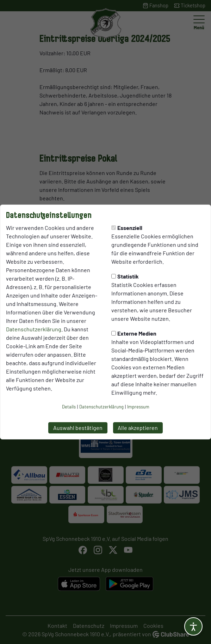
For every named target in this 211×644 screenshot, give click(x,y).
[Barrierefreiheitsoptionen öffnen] (193, 626)
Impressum (138, 407)
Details (69, 407)
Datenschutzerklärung (34, 329)
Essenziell (127, 228)
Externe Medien (134, 333)
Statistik (125, 276)
